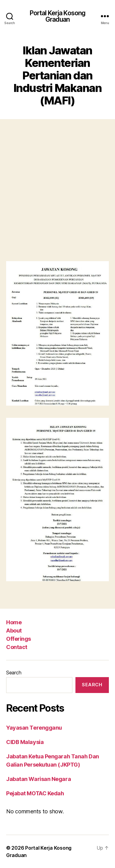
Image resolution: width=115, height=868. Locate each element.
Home (14, 622)
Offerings (19, 639)
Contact (17, 647)
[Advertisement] (57, 192)
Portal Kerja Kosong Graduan (57, 16)
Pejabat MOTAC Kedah (35, 793)
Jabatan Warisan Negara (38, 779)
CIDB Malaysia (25, 742)
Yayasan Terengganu (34, 728)
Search (14, 673)
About (14, 631)
